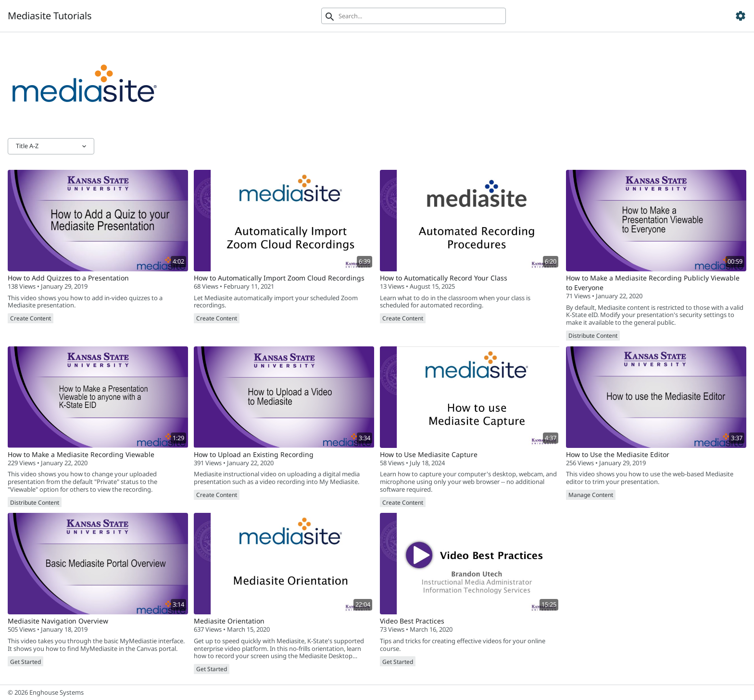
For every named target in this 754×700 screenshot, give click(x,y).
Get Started (25, 662)
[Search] (414, 16)
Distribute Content (593, 336)
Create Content (31, 318)
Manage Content (591, 495)
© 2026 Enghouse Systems (46, 692)
